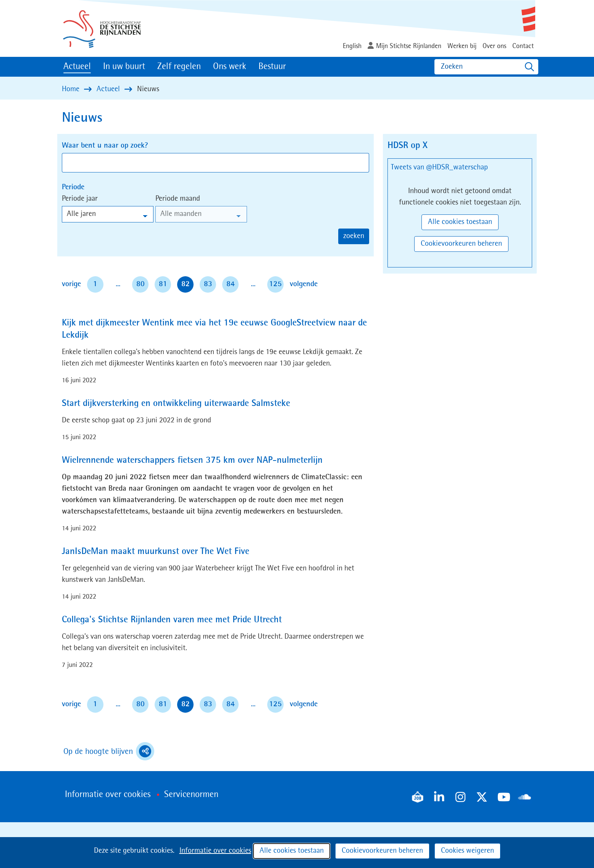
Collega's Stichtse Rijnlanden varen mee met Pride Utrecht (172, 620)
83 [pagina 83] (208, 284)
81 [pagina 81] (163, 284)
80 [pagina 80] (140, 284)
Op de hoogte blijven (109, 751)
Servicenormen (191, 795)
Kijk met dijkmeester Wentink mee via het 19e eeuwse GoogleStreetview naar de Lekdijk (214, 329)
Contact (523, 46)
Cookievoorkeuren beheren (382, 851)
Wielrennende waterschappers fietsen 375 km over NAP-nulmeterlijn (192, 461)
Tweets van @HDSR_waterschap (439, 167)
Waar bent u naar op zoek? (105, 146)
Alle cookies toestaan (292, 851)
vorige (73, 283)
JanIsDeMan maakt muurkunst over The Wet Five (156, 552)
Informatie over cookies (215, 851)
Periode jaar (80, 199)
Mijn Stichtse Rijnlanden (409, 46)
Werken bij (462, 46)
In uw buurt (124, 67)
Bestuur (272, 67)
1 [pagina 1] (95, 284)
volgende (304, 283)
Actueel (77, 67)
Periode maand (178, 199)
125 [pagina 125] (275, 284)
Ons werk (230, 67)
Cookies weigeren (467, 851)
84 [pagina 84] (231, 284)
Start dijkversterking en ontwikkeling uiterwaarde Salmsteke (176, 404)
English (352, 46)
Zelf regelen (179, 67)
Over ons (494, 46)
